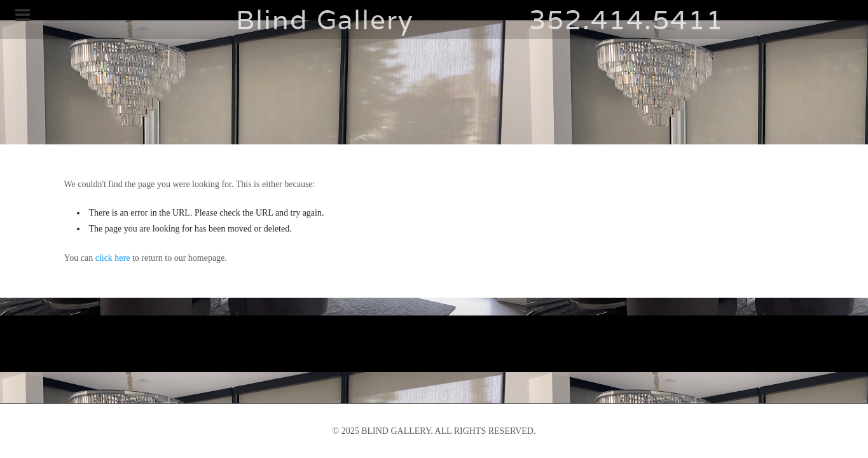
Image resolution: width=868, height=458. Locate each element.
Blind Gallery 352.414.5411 (434, 19)
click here (113, 258)
